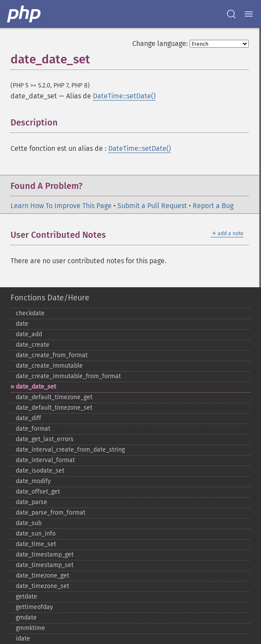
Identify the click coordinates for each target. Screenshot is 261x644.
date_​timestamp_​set (45, 565)
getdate (26, 597)
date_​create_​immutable (49, 366)
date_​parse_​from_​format (51, 513)
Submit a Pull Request (152, 206)
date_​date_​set (36, 387)
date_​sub (29, 523)
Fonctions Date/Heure (50, 298)
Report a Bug (213, 206)
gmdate (26, 618)
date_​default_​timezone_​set (54, 408)
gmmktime (30, 628)
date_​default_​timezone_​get (54, 397)
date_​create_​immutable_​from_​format (68, 376)
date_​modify (33, 481)
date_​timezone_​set (42, 586)
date (22, 324)
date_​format (33, 429)
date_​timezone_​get (42, 576)
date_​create (33, 345)
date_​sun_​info (36, 534)
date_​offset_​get (38, 492)
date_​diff (28, 418)
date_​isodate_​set (40, 471)
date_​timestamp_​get (45, 555)
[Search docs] (231, 14)
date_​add (29, 334)
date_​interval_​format (45, 460)
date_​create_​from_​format (52, 355)
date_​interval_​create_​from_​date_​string (70, 450)
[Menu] (249, 14)
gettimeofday (34, 607)
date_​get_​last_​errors (45, 439)
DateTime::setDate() (124, 96)
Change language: (160, 44)
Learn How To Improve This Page (61, 206)
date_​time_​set (36, 544)
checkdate (30, 313)
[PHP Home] (25, 14)
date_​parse (32, 502)
